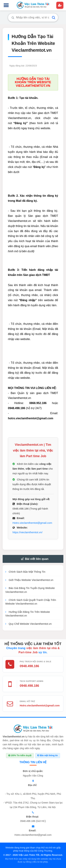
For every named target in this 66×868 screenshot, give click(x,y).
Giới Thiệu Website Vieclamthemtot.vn (29, 580)
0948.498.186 (29, 666)
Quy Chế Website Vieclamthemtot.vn (28, 624)
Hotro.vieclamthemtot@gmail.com (32, 523)
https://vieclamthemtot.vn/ (27, 532)
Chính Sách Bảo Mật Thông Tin (25, 572)
